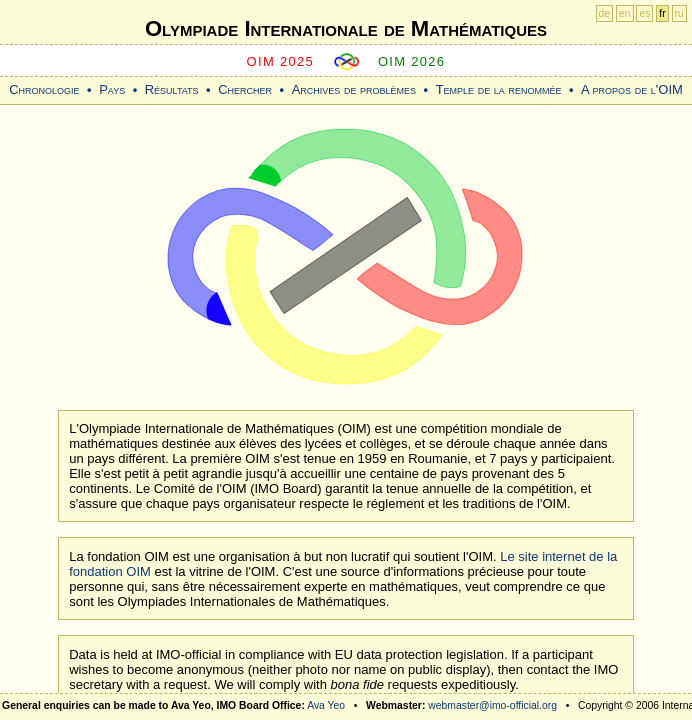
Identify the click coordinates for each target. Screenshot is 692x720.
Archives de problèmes (354, 89)
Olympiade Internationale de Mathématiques (346, 28)
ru (679, 13)
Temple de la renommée (499, 89)
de (605, 13)
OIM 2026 (412, 61)
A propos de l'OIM (632, 89)
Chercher (245, 89)
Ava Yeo (326, 705)
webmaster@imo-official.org (492, 705)
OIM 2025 (281, 61)
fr (662, 13)
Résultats (172, 89)
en (625, 13)
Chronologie (44, 89)
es (644, 13)
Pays (112, 89)
